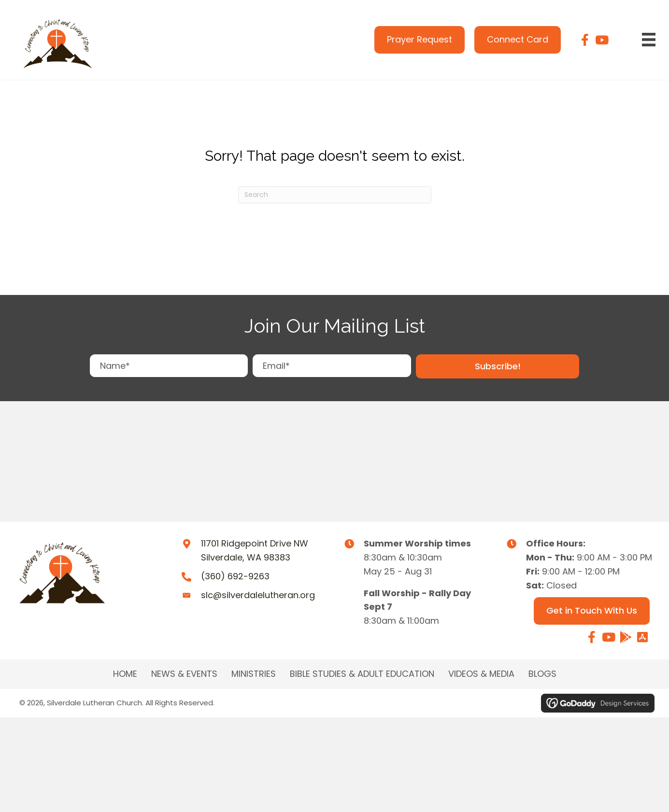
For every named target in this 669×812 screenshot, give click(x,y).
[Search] (335, 195)
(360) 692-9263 (235, 576)
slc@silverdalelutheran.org (258, 595)
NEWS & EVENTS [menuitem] (184, 674)
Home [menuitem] (125, 674)
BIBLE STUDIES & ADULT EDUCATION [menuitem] (362, 674)
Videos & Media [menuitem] (481, 674)
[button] (498, 367)
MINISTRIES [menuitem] (254, 674)
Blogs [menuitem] (542, 674)
